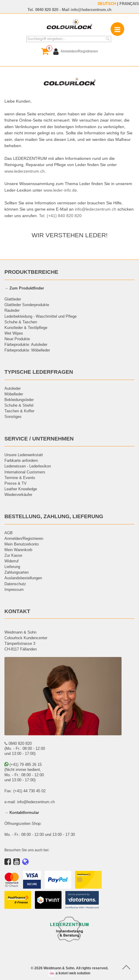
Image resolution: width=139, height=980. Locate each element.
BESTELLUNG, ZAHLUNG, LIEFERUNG (54, 516)
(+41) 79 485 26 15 (23, 764)
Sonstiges (13, 416)
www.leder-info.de (60, 190)
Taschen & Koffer (19, 411)
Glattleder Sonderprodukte (27, 305)
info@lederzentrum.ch (91, 9)
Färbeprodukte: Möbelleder (27, 350)
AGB (9, 533)
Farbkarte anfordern (21, 460)
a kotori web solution (69, 973)
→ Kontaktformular (22, 812)
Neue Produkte (17, 339)
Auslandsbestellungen (23, 578)
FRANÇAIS (129, 4)
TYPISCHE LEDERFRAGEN (39, 372)
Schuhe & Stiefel (19, 405)
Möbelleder (14, 394)
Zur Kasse (13, 555)
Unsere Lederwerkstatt (24, 455)
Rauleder (12, 310)
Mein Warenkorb (18, 550)
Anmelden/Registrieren (24, 538)
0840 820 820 (47, 9)
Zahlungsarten (17, 572)
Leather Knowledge (21, 489)
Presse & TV (16, 483)
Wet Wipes (14, 333)
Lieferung (12, 567)
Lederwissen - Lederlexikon (28, 466)
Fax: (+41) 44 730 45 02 (25, 791)
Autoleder (13, 388)
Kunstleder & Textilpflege (26, 327)
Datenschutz (15, 584)
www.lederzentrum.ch (25, 171)
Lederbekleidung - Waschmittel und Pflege (41, 316)
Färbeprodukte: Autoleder (26, 344)
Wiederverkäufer (18, 494)
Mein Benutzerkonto (22, 544)
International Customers (25, 472)
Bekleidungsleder (19, 400)
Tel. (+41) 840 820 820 (60, 216)
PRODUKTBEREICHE (31, 272)
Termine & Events (20, 478)
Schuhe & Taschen (21, 322)
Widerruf (12, 561)
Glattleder (13, 299)
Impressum (14, 589)
